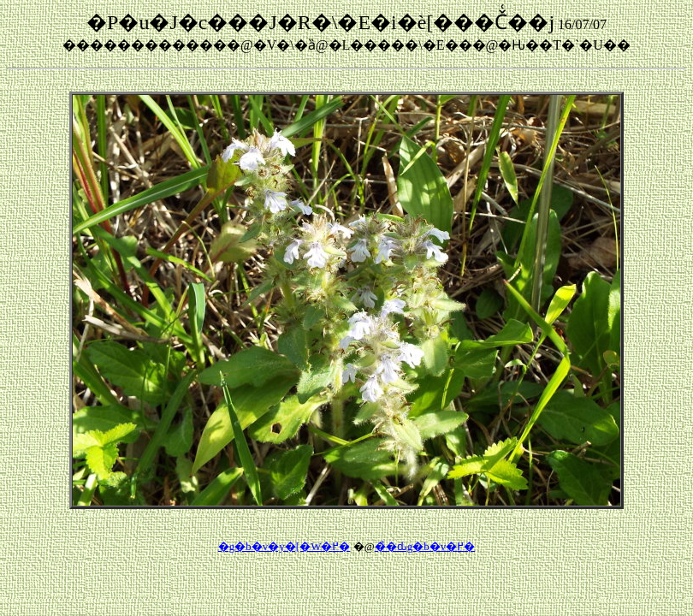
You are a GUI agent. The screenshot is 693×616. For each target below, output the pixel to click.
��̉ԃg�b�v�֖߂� (425, 546)
